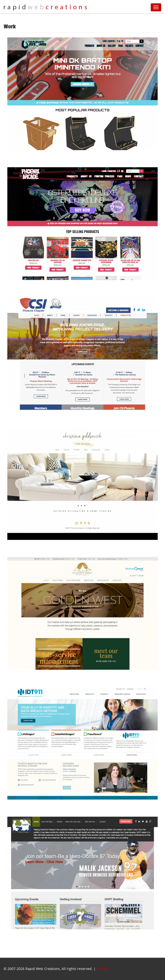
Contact (103, 969)
